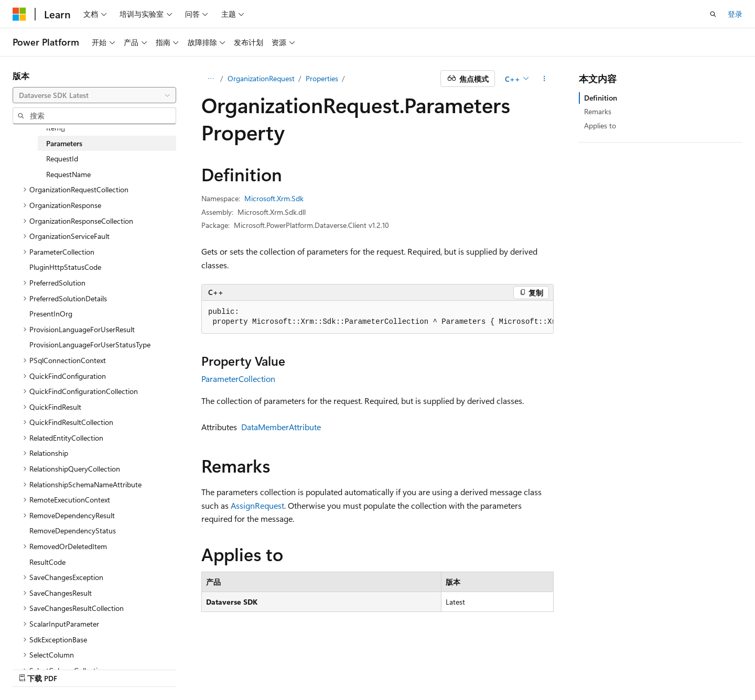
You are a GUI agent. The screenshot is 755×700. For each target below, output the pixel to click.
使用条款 (622, 667)
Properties (322, 78)
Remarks (598, 111)
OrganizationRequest (261, 78)
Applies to (600, 125)
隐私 (479, 667)
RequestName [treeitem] (68, 174)
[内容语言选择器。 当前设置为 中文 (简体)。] (41, 667)
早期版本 (382, 667)
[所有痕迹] (211, 79)
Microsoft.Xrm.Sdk (274, 198)
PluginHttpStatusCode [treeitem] (65, 267)
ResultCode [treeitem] (47, 562)
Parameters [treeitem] (64, 143)
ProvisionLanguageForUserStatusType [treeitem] (90, 344)
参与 (451, 667)
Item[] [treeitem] (56, 128)
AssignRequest (257, 505)
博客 (416, 667)
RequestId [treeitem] (62, 158)
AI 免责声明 (335, 667)
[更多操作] (544, 79)
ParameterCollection (238, 379)
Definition (601, 98)
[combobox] (94, 95)
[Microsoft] (19, 14)
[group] (377, 317)
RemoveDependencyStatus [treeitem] (73, 531)
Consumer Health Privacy (547, 667)
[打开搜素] (713, 14)
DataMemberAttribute (281, 427)
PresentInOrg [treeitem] (51, 314)
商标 (657, 667)
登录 (735, 14)
